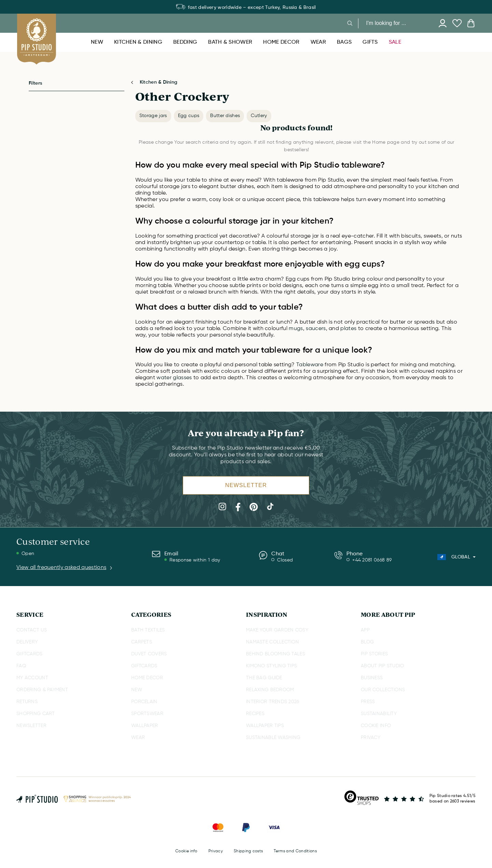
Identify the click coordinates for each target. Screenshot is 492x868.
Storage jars (153, 116)
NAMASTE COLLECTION (272, 642)
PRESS (368, 702)
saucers (316, 329)
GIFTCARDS (30, 654)
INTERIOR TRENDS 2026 (273, 702)
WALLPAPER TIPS (265, 726)
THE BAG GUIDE (264, 678)
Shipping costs (248, 851)
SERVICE (30, 615)
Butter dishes (225, 116)
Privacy (216, 851)
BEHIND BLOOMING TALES (276, 654)
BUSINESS (372, 678)
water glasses (174, 378)
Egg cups (189, 116)
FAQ (21, 666)
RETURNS (27, 702)
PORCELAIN (144, 702)
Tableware (310, 365)
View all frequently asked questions (65, 568)
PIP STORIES (374, 654)
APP (365, 630)
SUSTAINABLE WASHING (273, 738)
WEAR (138, 738)
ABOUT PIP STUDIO (382, 666)
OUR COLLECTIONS (383, 690)
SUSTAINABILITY (379, 714)
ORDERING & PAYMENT (42, 690)
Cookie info (186, 851)
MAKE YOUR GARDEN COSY (277, 630)
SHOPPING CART (36, 714)
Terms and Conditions (295, 851)
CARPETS (142, 642)
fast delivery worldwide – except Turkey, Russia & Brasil (246, 8)
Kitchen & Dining (159, 82)
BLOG (367, 642)
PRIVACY (371, 738)
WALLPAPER (145, 726)
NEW (137, 690)
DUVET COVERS (149, 654)
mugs (296, 329)
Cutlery (259, 116)
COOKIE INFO (376, 726)
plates (349, 329)
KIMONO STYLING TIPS (271, 666)
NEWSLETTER (31, 726)
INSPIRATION (267, 615)
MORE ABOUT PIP (388, 615)
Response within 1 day (195, 560)
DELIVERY (27, 642)
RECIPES (255, 714)
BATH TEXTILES (148, 630)
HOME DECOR (147, 678)
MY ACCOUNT (32, 678)
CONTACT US (32, 630)
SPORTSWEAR (147, 714)
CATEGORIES (151, 615)
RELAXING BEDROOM (270, 690)
